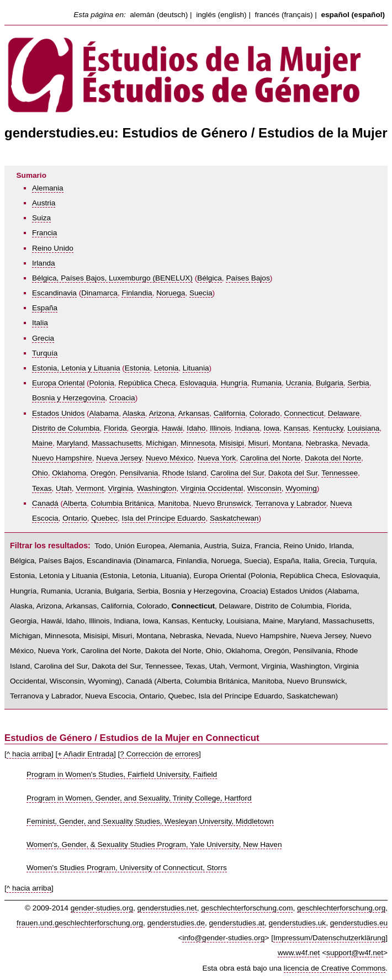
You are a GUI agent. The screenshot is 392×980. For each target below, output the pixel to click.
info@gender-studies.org (223, 938)
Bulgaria (330, 383)
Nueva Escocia (110, 696)
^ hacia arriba (29, 754)
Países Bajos (248, 278)
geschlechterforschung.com (247, 908)
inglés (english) (221, 15)
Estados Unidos (58, 413)
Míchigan (161, 443)
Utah (64, 488)
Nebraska (322, 443)
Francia (44, 233)
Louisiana (363, 428)
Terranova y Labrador (290, 503)
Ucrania (299, 383)
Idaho (196, 428)
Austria (44, 203)
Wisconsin (264, 488)
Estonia (137, 368)
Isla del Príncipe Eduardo (164, 518)
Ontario (75, 518)
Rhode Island (184, 473)
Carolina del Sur (237, 473)
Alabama (104, 413)
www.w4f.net (299, 953)
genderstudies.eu (359, 923)
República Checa (147, 383)
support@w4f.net (355, 953)
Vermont (90, 488)
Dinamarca (99, 293)
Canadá (45, 503)
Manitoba (173, 503)
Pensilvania (139, 473)
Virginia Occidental (212, 488)
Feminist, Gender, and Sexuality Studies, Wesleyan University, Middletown (150, 821)
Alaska (134, 413)
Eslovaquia (198, 383)
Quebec (104, 518)
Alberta (75, 503)
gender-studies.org (102, 908)
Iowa (271, 428)
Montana (287, 443)
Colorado (265, 413)
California (229, 413)
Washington (157, 488)
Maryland (72, 443)
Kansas (296, 428)
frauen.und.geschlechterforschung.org (80, 923)
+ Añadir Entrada (86, 754)
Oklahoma (69, 473)
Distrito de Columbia (66, 428)
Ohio (40, 473)
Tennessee (340, 473)
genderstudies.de (176, 923)
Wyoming (301, 488)
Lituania (196, 368)
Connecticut (304, 413)
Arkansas (194, 413)
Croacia (122, 398)
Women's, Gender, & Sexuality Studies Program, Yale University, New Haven (154, 844)
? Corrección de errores (159, 754)
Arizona (162, 413)
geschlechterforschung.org (341, 908)
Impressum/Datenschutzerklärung (329, 938)
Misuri (258, 443)
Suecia (201, 293)
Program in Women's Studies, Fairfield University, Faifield (122, 774)
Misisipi (232, 443)
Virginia (121, 488)
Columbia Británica (123, 503)
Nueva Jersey (119, 458)
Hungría (234, 383)
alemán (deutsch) (159, 15)
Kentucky (328, 428)
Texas (42, 488)
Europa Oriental (58, 383)
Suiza (41, 218)
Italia (40, 323)
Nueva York (217, 458)
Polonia (102, 383)
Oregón (103, 473)
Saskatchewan (234, 518)
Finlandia (137, 293)
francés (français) (284, 15)
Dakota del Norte (333, 458)
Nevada (355, 443)
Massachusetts (117, 443)
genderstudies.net (167, 908)
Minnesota (198, 443)
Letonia (166, 368)
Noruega (171, 293)
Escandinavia (54, 293)
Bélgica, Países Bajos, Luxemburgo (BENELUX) (112, 278)
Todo (102, 546)
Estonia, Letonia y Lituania (76, 368)
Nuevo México (169, 458)
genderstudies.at (237, 923)
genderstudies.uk (298, 923)
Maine (42, 443)
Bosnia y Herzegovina (68, 398)
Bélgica (210, 278)
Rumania (267, 383)
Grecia (43, 338)
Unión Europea (140, 546)
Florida (115, 428)
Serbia (358, 383)
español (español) (353, 15)
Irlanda (44, 263)
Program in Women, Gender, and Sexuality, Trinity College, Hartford (139, 798)
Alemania (48, 188)
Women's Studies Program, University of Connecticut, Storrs (127, 868)
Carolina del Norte (271, 458)
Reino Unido (53, 248)
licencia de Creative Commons (335, 968)
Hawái (172, 428)
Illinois (220, 428)
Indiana (247, 428)
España (45, 308)
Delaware (344, 413)
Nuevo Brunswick (222, 503)
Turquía (45, 353)
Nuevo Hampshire (62, 458)
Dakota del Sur (293, 473)
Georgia (144, 428)
